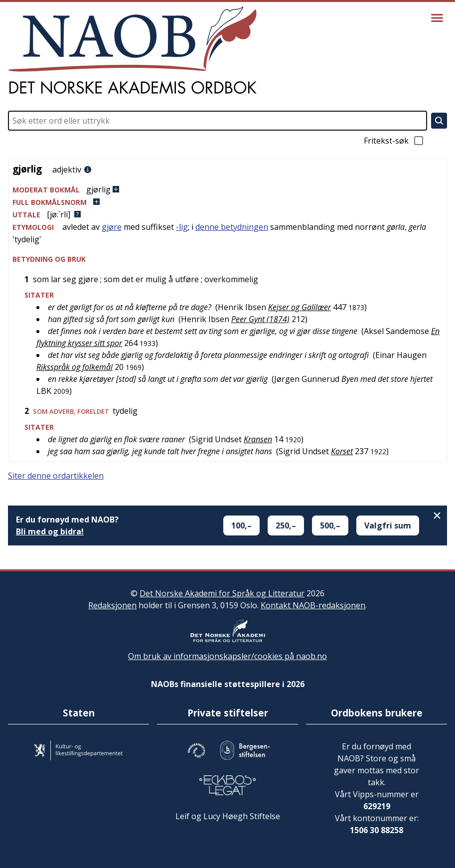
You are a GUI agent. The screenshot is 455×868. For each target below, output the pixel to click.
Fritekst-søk (394, 141)
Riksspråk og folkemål (75, 367)
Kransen (258, 439)
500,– (330, 525)
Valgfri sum (388, 525)
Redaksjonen (112, 605)
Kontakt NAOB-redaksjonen (313, 605)
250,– (286, 525)
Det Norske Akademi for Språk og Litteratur (222, 593)
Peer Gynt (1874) (260, 319)
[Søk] (439, 121)
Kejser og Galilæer (300, 307)
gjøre (112, 227)
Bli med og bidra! (50, 531)
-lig (182, 227)
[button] (227, 190)
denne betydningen (232, 227)
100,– (241, 525)
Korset (342, 451)
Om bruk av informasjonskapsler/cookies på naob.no (227, 656)
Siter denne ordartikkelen (56, 476)
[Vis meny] (437, 18)
